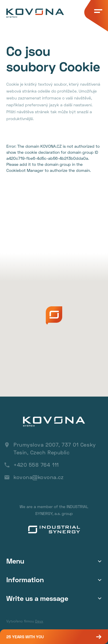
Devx (39, 621)
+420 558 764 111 (36, 465)
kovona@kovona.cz (39, 477)
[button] (54, 316)
